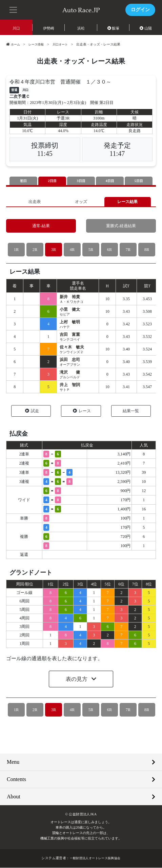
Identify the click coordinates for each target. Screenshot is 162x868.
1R (16, 250)
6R (109, 250)
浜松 (81, 28)
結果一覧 (131, 411)
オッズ (81, 202)
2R (35, 250)
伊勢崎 (49, 28)
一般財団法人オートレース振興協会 (95, 859)
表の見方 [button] (77, 680)
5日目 (139, 181)
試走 (32, 411)
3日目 (81, 181)
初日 (23, 181)
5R (91, 250)
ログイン (140, 10)
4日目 (110, 181)
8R (147, 250)
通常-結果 (41, 226)
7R (128, 250)
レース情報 (38, 44)
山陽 (146, 28)
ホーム (14, 44)
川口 (16, 28)
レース (82, 411)
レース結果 (128, 202)
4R (72, 250)
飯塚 (114, 28)
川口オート (64, 44)
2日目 (52, 181)
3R (53, 250)
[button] (14, 9)
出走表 (34, 202)
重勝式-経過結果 (121, 226)
